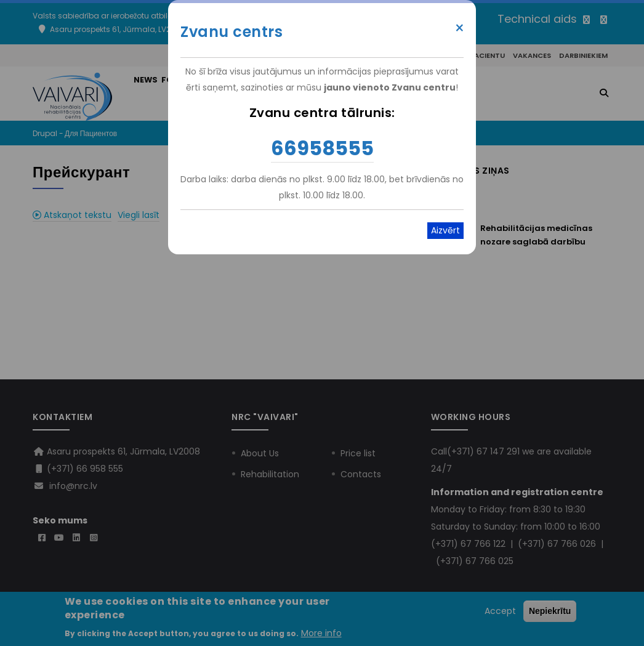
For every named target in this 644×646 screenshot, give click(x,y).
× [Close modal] (460, 28)
